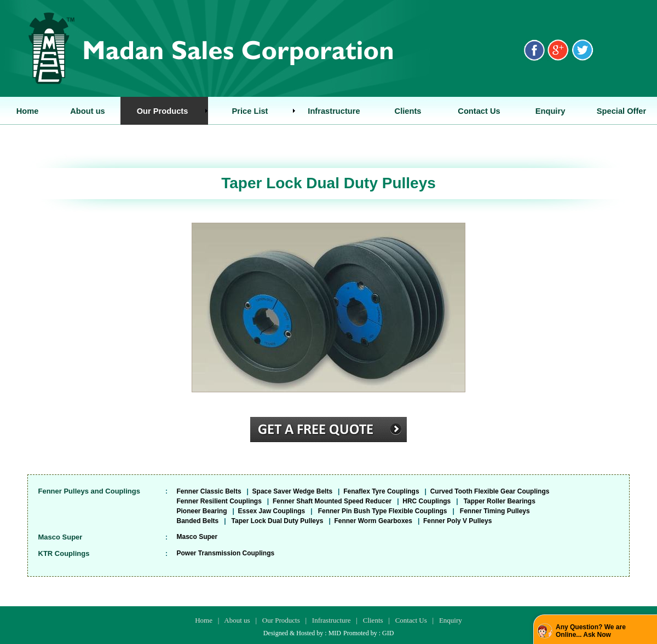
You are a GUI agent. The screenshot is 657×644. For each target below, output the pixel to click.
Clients (373, 620)
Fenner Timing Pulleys (495, 511)
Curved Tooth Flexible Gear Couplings (490, 491)
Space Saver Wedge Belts (293, 491)
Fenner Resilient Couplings (219, 501)
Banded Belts (198, 521)
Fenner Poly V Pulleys (457, 521)
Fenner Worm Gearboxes (373, 521)
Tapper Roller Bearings (500, 501)
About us (237, 620)
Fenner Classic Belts (209, 491)
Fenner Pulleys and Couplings (89, 491)
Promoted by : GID (368, 633)
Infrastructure (332, 620)
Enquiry (451, 620)
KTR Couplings (64, 553)
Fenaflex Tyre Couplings (381, 491)
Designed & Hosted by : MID (302, 633)
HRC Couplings (427, 501)
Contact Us (411, 620)
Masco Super (60, 537)
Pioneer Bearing (202, 511)
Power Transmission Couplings (226, 553)
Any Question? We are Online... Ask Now (591, 631)
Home (204, 620)
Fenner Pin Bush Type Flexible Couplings (383, 511)
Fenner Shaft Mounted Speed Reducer (332, 501)
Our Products (281, 620)
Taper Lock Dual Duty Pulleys (278, 521)
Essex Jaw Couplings (272, 511)
